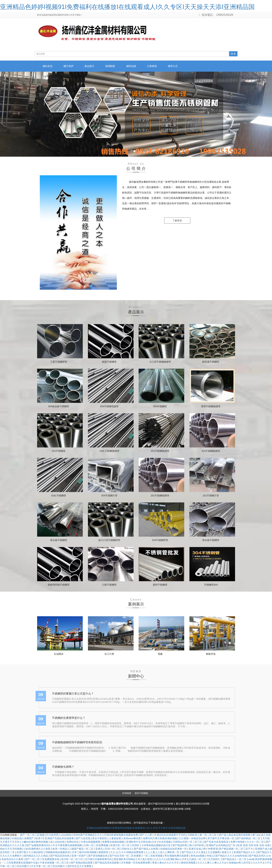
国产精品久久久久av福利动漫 (231, 856)
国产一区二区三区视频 (33, 835)
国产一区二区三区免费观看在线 (42, 859)
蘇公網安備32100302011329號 (193, 804)
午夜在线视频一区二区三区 (55, 863)
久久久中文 (259, 863)
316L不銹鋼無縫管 (109, 451)
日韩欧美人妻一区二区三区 (202, 835)
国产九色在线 (83, 839)
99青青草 (213, 849)
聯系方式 (177, 66)
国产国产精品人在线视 (146, 849)
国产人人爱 (146, 835)
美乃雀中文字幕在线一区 (221, 839)
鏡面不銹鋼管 (109, 362)
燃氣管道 (211, 654)
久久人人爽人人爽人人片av (212, 863)
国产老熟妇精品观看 (82, 863)
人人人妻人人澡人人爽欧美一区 (163, 852)
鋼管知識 (134, 66)
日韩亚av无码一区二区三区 (188, 842)
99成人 (210, 856)
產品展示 (91, 66)
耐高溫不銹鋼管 (211, 362)
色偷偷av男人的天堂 (240, 863)
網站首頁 (48, 66)
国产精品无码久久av (260, 856)
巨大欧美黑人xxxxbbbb (59, 835)
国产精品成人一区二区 (235, 859)
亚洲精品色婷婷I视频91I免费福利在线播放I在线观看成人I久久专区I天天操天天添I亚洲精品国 (127, 7)
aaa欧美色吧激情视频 (260, 859)
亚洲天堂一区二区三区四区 (125, 845)
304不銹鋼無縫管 (211, 451)
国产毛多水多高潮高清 (216, 842)
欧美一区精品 (60, 849)
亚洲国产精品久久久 (245, 852)
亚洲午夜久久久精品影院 (30, 852)
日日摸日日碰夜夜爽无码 (99, 859)
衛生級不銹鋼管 (59, 540)
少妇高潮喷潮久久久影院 (37, 849)
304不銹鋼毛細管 (109, 406)
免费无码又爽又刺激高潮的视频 (160, 839)
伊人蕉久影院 (145, 859)
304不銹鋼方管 (109, 496)
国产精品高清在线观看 (107, 863)
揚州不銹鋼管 (160, 585)
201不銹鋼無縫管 (160, 451)
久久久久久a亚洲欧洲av (167, 859)
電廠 (160, 654)
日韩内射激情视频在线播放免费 (121, 835)
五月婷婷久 (214, 859)
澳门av (256, 835)
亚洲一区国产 (79, 856)
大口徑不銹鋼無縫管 (160, 362)
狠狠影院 (104, 852)
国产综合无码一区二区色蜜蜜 (126, 856)
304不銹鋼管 (160, 406)
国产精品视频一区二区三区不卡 (236, 849)
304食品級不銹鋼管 (59, 406)
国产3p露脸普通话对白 (39, 845)
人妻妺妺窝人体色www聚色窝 (125, 839)
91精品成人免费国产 (23, 839)
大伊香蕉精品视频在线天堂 (156, 845)
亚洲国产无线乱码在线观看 (60, 839)
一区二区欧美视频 (153, 856)
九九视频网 (214, 852)
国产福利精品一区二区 (249, 839)
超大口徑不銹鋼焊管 (109, 540)
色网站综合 (73, 842)
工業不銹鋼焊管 (59, 362)
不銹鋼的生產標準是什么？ (69, 718)
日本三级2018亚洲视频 (85, 852)
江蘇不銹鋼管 (109, 585)
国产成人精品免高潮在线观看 (235, 835)
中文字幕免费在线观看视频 (68, 845)
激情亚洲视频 (189, 863)
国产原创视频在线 (98, 856)
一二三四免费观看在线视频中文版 (20, 863)
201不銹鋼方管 (211, 496)
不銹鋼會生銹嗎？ (63, 767)
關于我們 (69, 66)
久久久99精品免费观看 (131, 852)
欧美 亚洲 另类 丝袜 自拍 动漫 (254, 845)
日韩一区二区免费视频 (96, 845)
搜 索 (233, 54)
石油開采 (59, 654)
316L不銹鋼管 (59, 496)
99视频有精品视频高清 (58, 852)
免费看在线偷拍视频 (113, 842)
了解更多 (177, 221)
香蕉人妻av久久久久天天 (166, 863)
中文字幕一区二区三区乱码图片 (48, 866)
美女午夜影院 (100, 839)
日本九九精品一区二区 (194, 859)
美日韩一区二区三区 (72, 859)
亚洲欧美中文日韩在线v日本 (142, 842)
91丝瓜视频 (165, 842)
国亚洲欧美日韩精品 (125, 859)
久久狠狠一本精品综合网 (193, 839)
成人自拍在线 (58, 842)
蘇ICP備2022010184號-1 (162, 804)
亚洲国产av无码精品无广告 (221, 845)
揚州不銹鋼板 (141, 793)
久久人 (114, 852)
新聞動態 (112, 66)
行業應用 (155, 66)
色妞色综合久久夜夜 (13, 859)
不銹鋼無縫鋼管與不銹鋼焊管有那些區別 (77, 742)
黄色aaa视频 (198, 856)
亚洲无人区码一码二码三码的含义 (114, 849)
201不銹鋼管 (59, 451)
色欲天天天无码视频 (11, 849)
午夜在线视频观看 (91, 842)
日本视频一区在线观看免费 (136, 863)
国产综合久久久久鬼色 (194, 852)
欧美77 (40, 839)
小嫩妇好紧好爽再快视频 (35, 842)
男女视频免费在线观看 (177, 856)
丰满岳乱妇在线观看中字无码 (170, 835)
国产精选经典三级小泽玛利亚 (189, 845)
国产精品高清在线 (60, 856)
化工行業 (109, 654)
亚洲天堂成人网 (198, 849)
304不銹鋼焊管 (160, 540)
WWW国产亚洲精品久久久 (88, 835)
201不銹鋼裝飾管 (160, 496)
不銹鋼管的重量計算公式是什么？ (73, 694)
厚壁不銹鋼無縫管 (211, 406)
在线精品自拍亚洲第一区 (174, 849)
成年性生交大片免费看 (80, 866)
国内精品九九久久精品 (36, 856)
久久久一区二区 (256, 842)
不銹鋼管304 (211, 585)
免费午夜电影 (238, 842)
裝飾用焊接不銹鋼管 (59, 585)
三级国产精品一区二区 (82, 849)
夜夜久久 (227, 852)
